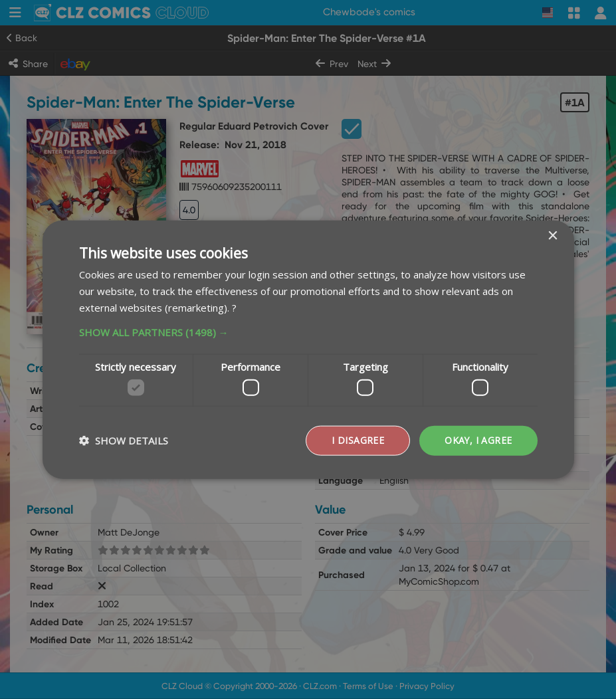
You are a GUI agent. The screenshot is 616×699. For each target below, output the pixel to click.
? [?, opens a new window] (234, 307)
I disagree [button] (357, 440)
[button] (308, 332)
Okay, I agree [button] (478, 440)
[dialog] (308, 349)
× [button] (553, 236)
